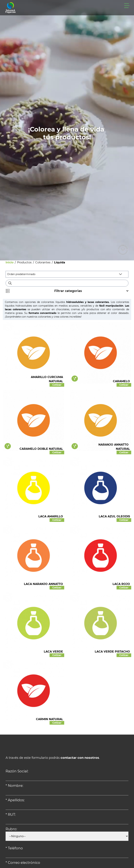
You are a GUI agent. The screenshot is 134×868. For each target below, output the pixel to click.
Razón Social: (17, 771)
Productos (24, 262)
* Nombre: (14, 786)
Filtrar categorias (67, 291)
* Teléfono (14, 848)
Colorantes (43, 262)
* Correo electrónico (23, 863)
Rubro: (11, 829)
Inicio (10, 262)
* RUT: (11, 815)
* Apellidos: (15, 800)
